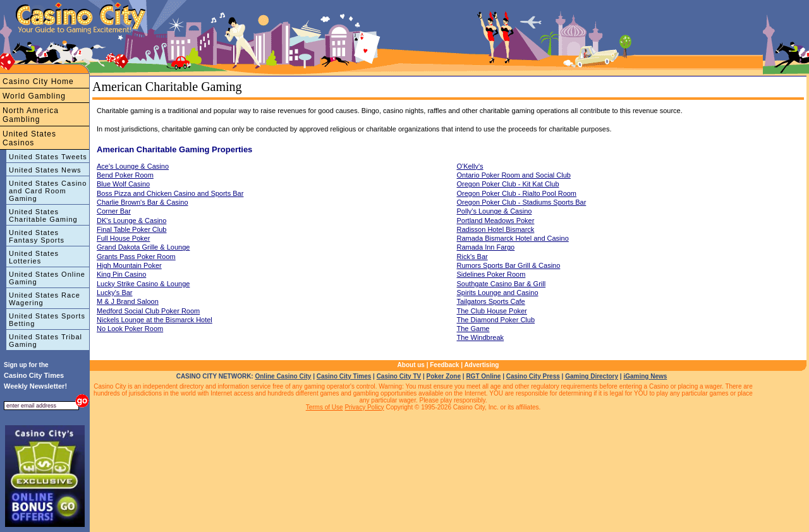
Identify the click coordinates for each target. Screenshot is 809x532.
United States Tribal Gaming (46, 341)
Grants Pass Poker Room (136, 257)
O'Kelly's (470, 166)
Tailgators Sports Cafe (491, 301)
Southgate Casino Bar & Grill (502, 284)
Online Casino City (283, 376)
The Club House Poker (492, 311)
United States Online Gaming (47, 278)
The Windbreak (481, 337)
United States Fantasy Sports (37, 236)
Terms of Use (325, 407)
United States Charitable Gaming (43, 215)
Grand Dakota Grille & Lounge (143, 247)
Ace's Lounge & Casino (133, 166)
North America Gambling (31, 115)
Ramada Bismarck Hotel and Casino (513, 238)
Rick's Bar (472, 257)
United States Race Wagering (45, 299)
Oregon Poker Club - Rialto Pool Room (517, 193)
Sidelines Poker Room (491, 274)
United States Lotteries (34, 257)
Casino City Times (344, 376)
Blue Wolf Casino (123, 184)
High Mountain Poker (129, 265)
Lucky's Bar (115, 293)
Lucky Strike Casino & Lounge (143, 284)
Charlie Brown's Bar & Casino (143, 202)
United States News (45, 170)
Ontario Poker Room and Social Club (514, 175)
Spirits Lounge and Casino (498, 293)
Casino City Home (38, 82)
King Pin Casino (121, 274)
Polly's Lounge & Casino (495, 211)
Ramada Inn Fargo (486, 247)
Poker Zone (444, 376)
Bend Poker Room (125, 175)
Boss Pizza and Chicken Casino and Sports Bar (170, 193)
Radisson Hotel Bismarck (496, 229)
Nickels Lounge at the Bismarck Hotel (155, 320)
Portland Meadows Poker (496, 221)
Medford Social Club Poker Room (148, 311)
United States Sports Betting (47, 320)
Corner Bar (114, 211)
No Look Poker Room (130, 329)
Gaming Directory (592, 376)
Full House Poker (123, 238)
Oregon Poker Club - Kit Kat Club (508, 184)
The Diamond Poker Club (496, 320)
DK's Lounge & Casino (131, 221)
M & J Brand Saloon (128, 301)
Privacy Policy (364, 407)
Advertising (481, 365)
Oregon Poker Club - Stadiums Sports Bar (522, 202)
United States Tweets (48, 157)
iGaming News (645, 376)
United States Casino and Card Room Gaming (48, 191)
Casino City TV (399, 376)
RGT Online (483, 376)
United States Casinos (29, 138)
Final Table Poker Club (131, 229)
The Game (473, 329)
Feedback (444, 365)
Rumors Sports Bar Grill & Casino (509, 265)
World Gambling (34, 96)
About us (411, 365)
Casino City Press (533, 376)
